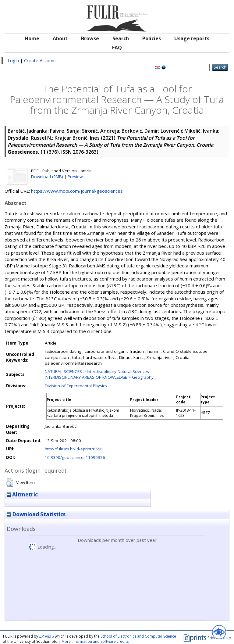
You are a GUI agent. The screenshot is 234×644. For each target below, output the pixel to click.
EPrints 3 (46, 636)
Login (13, 60)
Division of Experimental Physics (76, 386)
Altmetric (22, 494)
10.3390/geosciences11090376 (75, 457)
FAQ (117, 48)
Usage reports (192, 38)
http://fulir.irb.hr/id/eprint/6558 (74, 449)
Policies (152, 38)
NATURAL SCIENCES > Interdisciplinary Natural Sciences (97, 371)
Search (121, 38)
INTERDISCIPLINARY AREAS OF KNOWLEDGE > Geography (99, 377)
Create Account (40, 60)
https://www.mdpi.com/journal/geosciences (77, 191)
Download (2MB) (47, 177)
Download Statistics (36, 514)
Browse (90, 38)
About (60, 38)
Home (32, 38)
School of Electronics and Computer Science (138, 636)
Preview (75, 177)
